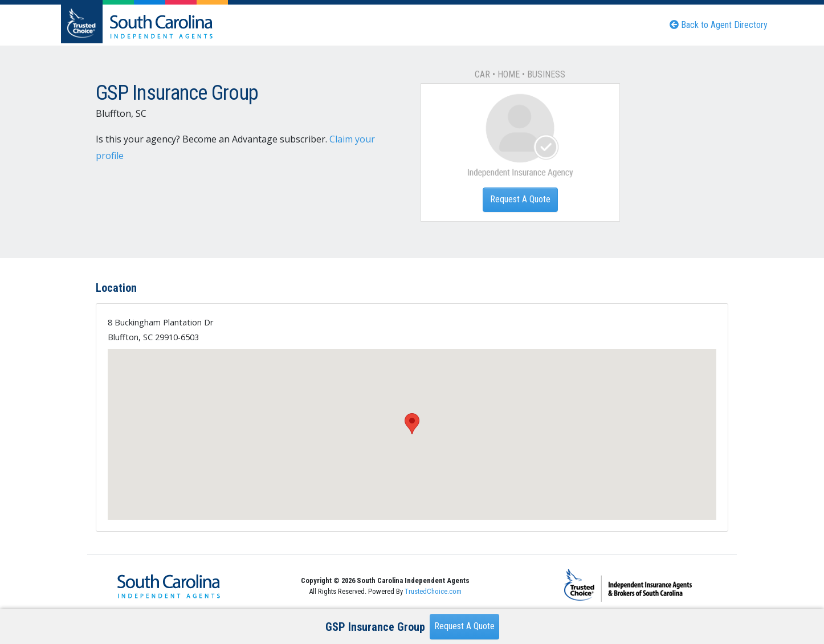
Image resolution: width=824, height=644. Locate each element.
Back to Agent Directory (719, 25)
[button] (412, 424)
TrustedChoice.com (433, 591)
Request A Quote (520, 199)
